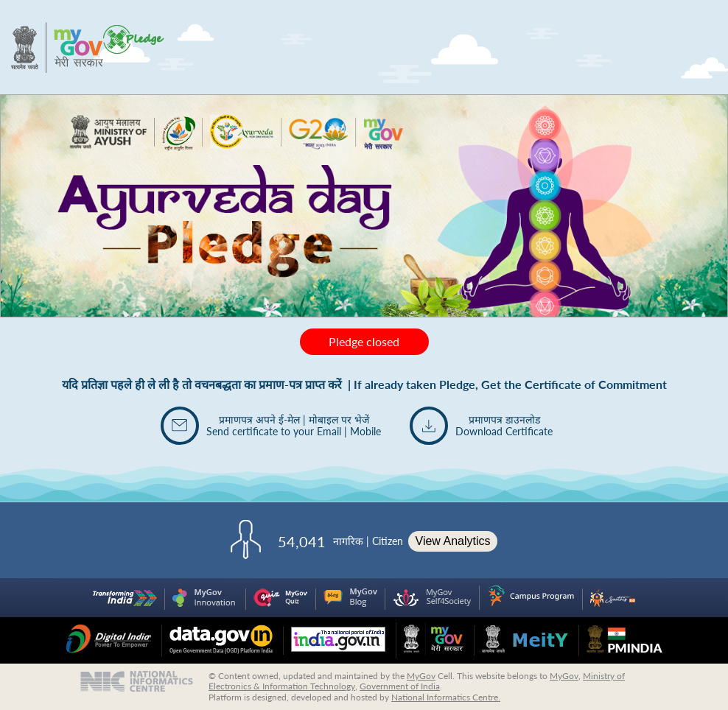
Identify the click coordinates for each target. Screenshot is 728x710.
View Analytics (453, 541)
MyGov (421, 676)
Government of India (400, 686)
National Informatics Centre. (446, 697)
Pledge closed (364, 341)
